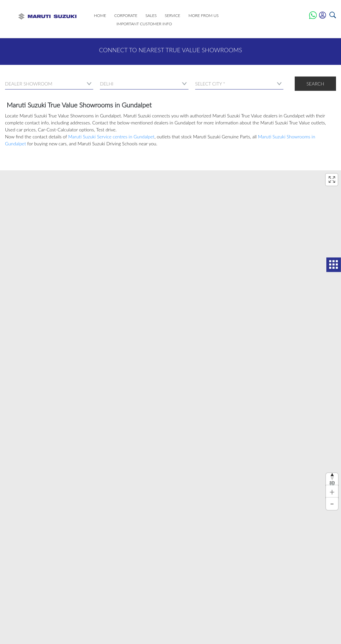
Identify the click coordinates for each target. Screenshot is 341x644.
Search (315, 84)
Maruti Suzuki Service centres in (111, 137)
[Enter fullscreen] (332, 180)
